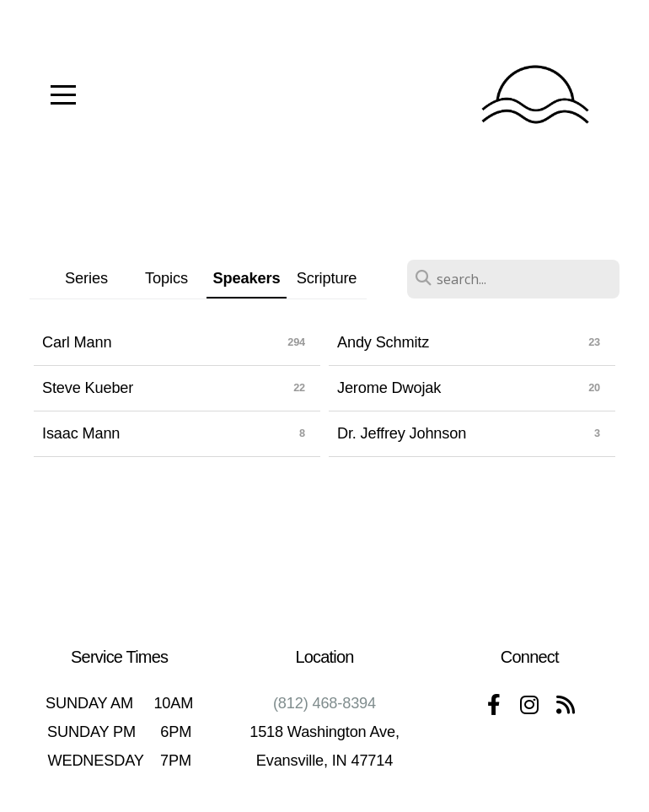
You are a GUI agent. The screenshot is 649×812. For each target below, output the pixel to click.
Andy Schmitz (383, 342)
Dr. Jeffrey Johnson (402, 433)
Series (86, 278)
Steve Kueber (88, 388)
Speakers (247, 278)
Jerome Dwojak (389, 388)
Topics (166, 278)
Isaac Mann (81, 433)
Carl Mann (77, 342)
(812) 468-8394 (324, 703)
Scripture (327, 278)
